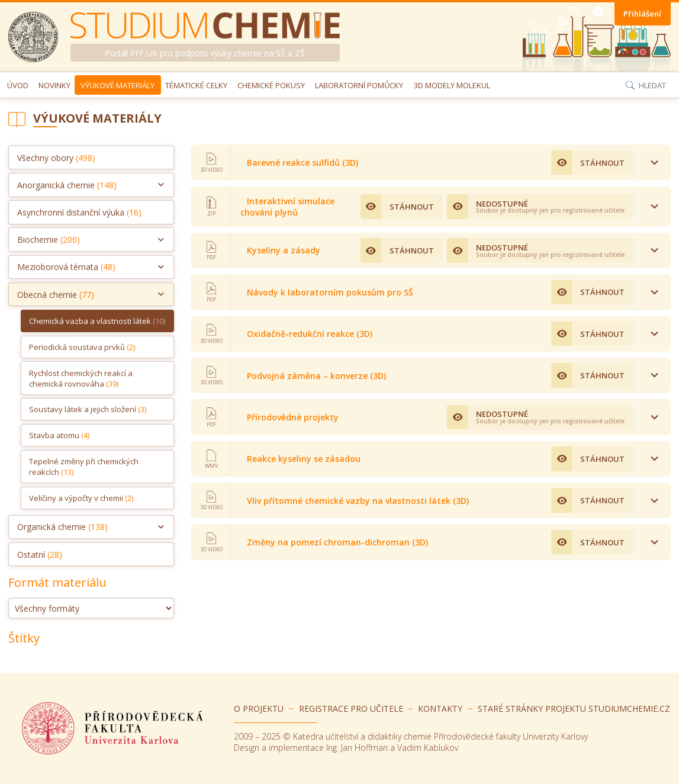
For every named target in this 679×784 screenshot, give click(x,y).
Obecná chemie (56, 295)
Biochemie (49, 240)
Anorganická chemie (67, 185)
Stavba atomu (59, 435)
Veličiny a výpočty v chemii (81, 498)
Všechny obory (56, 158)
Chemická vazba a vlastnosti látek (97, 321)
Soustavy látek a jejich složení (88, 409)
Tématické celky (196, 85)
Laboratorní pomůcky (359, 85)
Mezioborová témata (66, 267)
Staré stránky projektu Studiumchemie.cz (574, 709)
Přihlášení (642, 14)
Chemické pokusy (271, 85)
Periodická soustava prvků (82, 347)
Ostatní (40, 555)
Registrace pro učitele (351, 709)
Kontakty (440, 709)
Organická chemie (62, 527)
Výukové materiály (118, 85)
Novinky (54, 85)
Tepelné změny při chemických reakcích (84, 467)
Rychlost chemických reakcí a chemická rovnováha (81, 378)
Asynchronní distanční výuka (79, 212)
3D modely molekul (452, 85)
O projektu (259, 709)
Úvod (18, 85)
